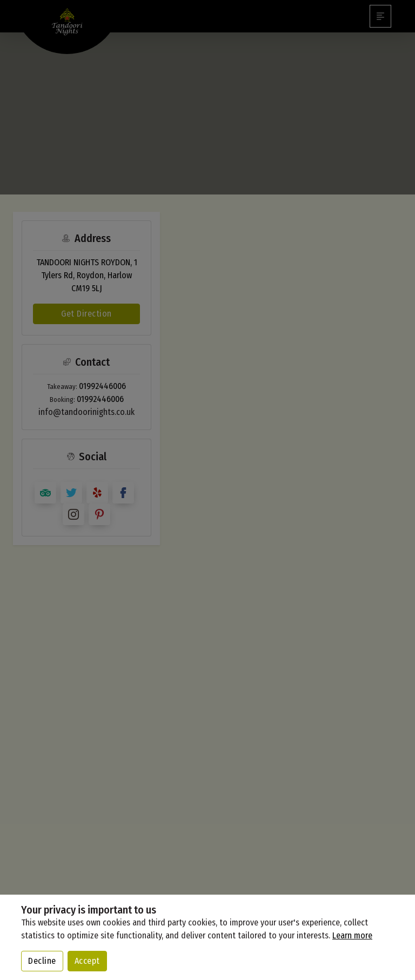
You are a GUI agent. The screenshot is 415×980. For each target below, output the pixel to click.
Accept (87, 961)
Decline (42, 961)
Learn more (352, 935)
